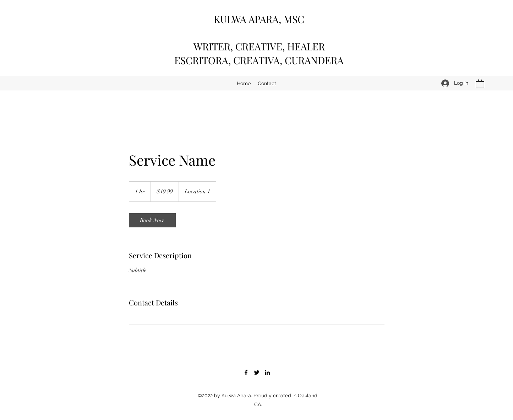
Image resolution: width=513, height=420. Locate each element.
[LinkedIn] (267, 372)
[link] (152, 220)
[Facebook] (246, 372)
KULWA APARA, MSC (259, 19)
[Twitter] (257, 372)
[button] (480, 83)
